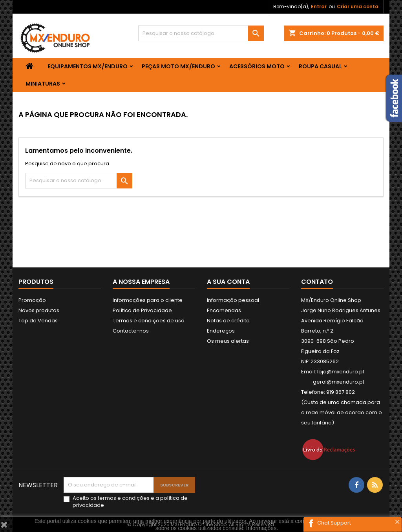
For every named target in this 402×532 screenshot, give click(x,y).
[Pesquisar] (201, 33)
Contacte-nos (131, 331)
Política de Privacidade (142, 310)
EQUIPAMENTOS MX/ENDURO (88, 66)
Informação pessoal (233, 300)
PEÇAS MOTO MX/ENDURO (178, 66)
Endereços (221, 331)
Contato (317, 282)
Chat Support (334, 523)
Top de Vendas (38, 321)
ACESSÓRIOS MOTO (257, 66)
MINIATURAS (43, 84)
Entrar (319, 6)
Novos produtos (39, 310)
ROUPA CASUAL (320, 66)
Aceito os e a (130, 502)
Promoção (32, 300)
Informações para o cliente (148, 300)
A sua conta (228, 282)
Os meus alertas (228, 341)
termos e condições (124, 498)
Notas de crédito (228, 321)
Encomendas (224, 310)
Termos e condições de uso (149, 321)
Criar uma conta (358, 6)
